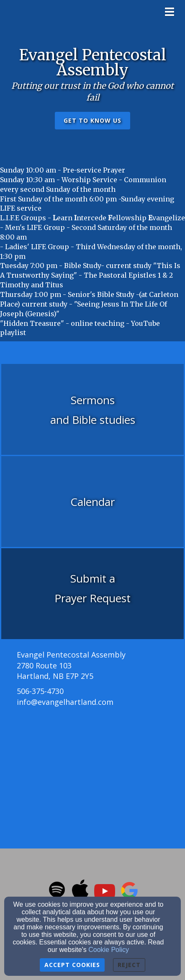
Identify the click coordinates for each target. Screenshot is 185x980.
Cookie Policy (109, 950)
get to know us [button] (92, 120)
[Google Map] (92, 775)
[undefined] (92, 410)
